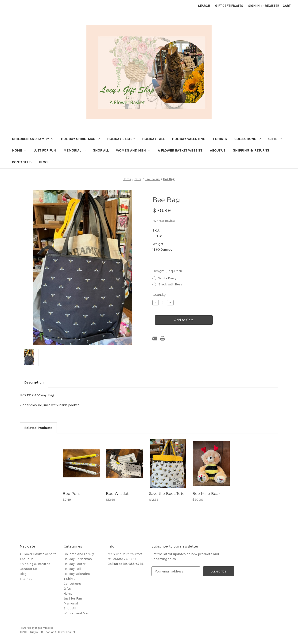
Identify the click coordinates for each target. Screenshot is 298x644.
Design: (167, 271)
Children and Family (33, 139)
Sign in (254, 6)
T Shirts (220, 139)
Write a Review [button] (164, 221)
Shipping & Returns (251, 150)
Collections (248, 139)
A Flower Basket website (180, 150)
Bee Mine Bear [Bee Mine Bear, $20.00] (206, 494)
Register (272, 6)
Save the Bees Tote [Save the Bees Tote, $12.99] (167, 494)
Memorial (74, 150)
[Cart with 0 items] (287, 6)
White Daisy (167, 278)
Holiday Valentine (188, 139)
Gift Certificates (229, 6)
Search (204, 6)
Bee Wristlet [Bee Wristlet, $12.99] (117, 494)
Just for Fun (45, 150)
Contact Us (22, 162)
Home (19, 150)
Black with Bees (170, 284)
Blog (43, 162)
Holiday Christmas (80, 139)
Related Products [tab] (38, 428)
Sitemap (26, 579)
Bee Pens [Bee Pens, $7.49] (72, 494)
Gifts (275, 139)
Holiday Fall (153, 139)
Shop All (101, 150)
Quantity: (159, 295)
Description (34, 382)
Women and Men (133, 150)
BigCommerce (44, 628)
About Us (218, 150)
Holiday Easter (121, 139)
